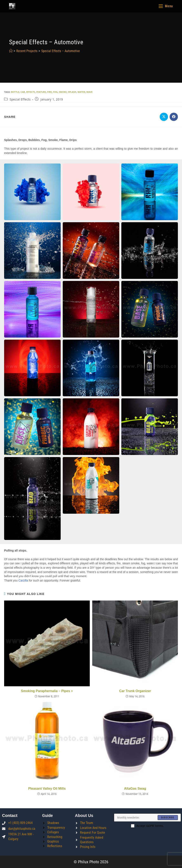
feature (41, 92)
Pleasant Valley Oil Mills (47, 789)
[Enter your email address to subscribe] (147, 818)
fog (55, 92)
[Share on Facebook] (174, 117)
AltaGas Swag (135, 789)
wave (89, 92)
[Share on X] (164, 117)
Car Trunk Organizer (135, 691)
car (23, 92)
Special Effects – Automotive (61, 51)
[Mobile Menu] (166, 6)
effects (31, 92)
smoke (63, 92)
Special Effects (20, 99)
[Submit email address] (168, 818)
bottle (15, 92)
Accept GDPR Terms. (147, 826)
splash (72, 92)
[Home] (11, 51)
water (81, 92)
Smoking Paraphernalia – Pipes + (47, 691)
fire (50, 92)
